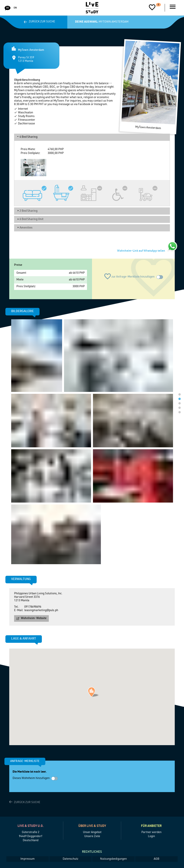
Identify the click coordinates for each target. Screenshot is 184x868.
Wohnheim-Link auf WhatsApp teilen (141, 251)
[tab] (92, 137)
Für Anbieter (151, 826)
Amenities (26, 228)
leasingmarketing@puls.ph (41, 610)
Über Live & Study (92, 826)
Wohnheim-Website (34, 618)
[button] (93, 692)
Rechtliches (92, 852)
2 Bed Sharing (28, 211)
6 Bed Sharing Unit (31, 219)
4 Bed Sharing (28, 137)
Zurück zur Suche (42, 22)
